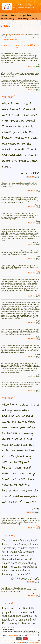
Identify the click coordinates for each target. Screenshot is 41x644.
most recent (9, 34)
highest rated (20, 34)
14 (34, 45)
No (25, 638)
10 (22, 45)
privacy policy (35, 643)
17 (20, 47)
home (14, 15)
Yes (19, 638)
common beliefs (8, 19)
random (35, 19)
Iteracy (19, 643)
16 (17, 47)
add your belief (26, 15)
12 (28, 45)
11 (25, 45)
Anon (38, 271)
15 (38, 45)
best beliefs (23, 19)
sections (5, 15)
